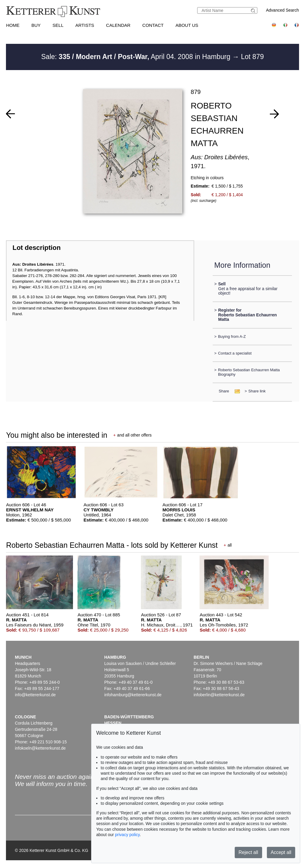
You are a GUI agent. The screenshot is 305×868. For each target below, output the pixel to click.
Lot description (37, 248)
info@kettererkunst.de (35, 695)
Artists (85, 25)
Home (13, 25)
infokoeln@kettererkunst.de (40, 748)
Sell (58, 25)
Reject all (248, 852)
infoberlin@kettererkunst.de (219, 695)
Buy (36, 25)
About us (187, 25)
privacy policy (127, 835)
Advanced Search (283, 10)
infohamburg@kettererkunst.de (133, 695)
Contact (153, 25)
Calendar (118, 25)
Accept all (281, 852)
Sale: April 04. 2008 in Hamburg (137, 57)
